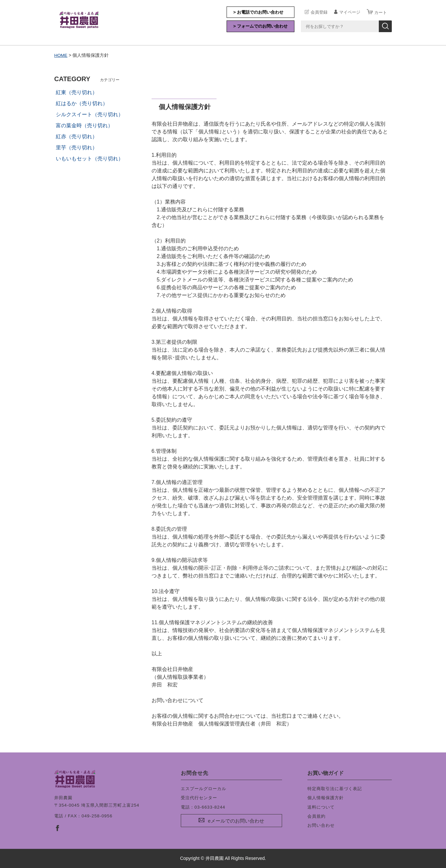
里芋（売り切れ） (77, 148)
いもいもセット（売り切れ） (90, 159)
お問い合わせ (321, 825)
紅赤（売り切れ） (77, 136)
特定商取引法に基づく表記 (335, 789)
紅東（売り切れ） (77, 92)
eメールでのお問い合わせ (236, 821)
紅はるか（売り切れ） (82, 103)
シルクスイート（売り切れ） (90, 114)
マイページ (350, 12)
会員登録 (319, 12)
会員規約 (316, 816)
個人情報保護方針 (326, 798)
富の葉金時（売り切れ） (84, 125)
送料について (321, 807)
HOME (61, 55)
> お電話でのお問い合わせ (259, 12)
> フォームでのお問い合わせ (261, 26)
